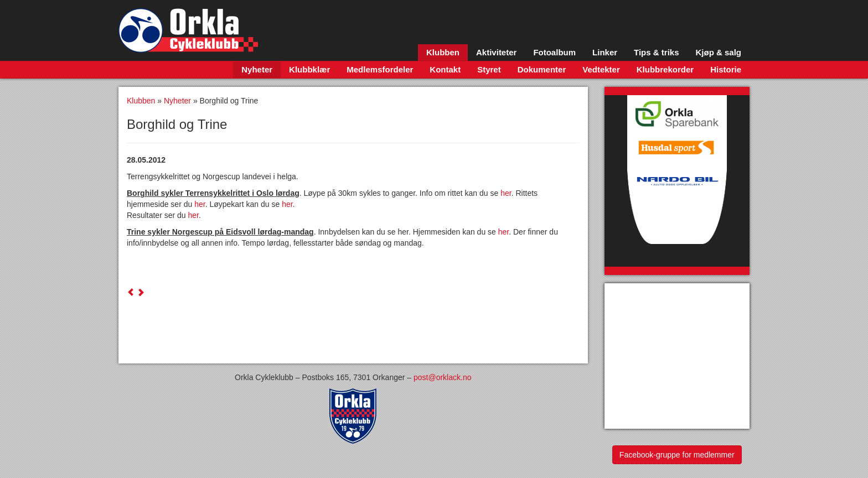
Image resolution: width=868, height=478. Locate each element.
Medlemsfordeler (380, 69)
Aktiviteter (496, 52)
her (506, 193)
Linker (605, 52)
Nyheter (257, 69)
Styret (489, 69)
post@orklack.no (442, 377)
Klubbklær (309, 69)
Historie (726, 69)
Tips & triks (656, 52)
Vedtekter (601, 69)
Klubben (443, 52)
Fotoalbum (554, 52)
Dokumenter (542, 69)
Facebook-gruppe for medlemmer (677, 455)
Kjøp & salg (718, 52)
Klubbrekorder (665, 69)
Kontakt (445, 69)
